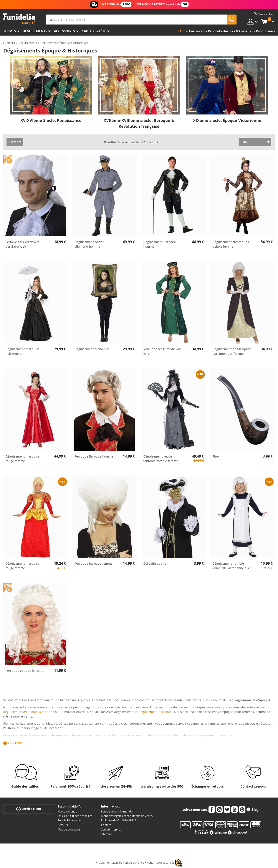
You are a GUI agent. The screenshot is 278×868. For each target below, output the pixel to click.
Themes (10, 31)
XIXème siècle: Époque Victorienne (227, 120)
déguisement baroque (155, 712)
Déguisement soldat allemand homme (89, 244)
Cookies (106, 825)
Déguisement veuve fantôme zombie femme (161, 459)
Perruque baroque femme (93, 563)
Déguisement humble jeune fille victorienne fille (231, 566)
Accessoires (64, 31)
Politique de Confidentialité (119, 820)
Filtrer (13, 142)
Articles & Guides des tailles (75, 816)
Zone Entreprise (111, 829)
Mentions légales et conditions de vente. (127, 816)
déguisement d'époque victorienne (29, 712)
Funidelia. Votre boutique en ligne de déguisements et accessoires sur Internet (19, 19)
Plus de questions (69, 829)
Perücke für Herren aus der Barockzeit (22, 244)
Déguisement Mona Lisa (92, 349)
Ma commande (67, 811)
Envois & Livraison (69, 820)
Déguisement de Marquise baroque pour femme (232, 351)
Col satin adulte (155, 563)
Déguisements (35, 31)
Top (181, 31)
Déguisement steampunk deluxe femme (231, 244)
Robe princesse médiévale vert (162, 351)
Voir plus (15, 743)
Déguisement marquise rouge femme (22, 459)
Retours (63, 825)
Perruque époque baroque (25, 671)
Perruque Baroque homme (94, 456)
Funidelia (9, 43)
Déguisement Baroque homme (160, 244)
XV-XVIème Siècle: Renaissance (51, 120)
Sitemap (106, 834)
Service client (29, 809)
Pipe (216, 456)
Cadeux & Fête (94, 31)
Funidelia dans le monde (117, 811)
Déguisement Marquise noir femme (22, 351)
